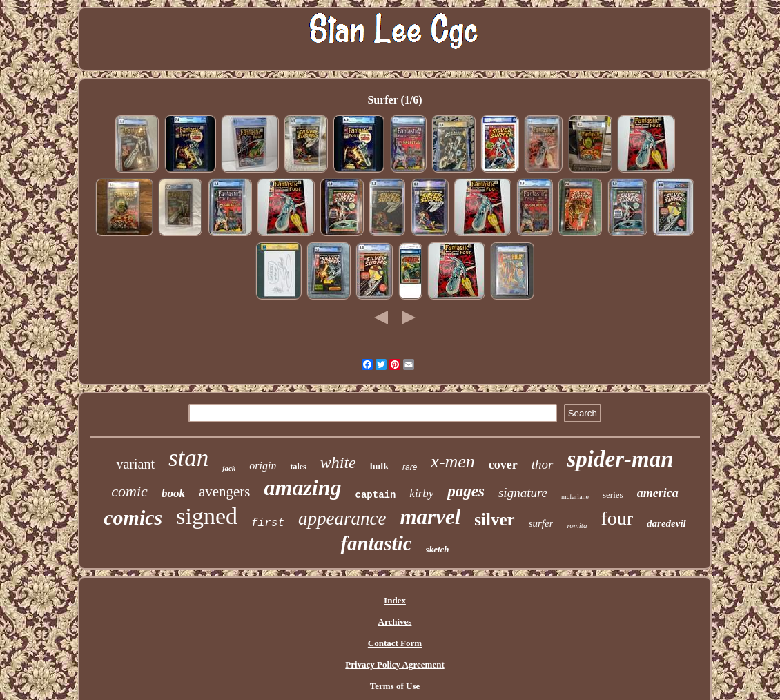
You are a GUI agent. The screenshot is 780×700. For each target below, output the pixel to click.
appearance (342, 518)
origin (263, 466)
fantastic (376, 543)
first (268, 523)
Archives (395, 622)
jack (229, 468)
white (338, 463)
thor (543, 464)
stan (188, 458)
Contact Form (395, 643)
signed (207, 516)
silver (494, 519)
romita (577, 525)
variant (135, 464)
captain (376, 495)
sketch (438, 549)
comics (133, 517)
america (658, 493)
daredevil (666, 523)
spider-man (621, 459)
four (617, 518)
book (173, 493)
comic (129, 491)
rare (410, 467)
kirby (421, 493)
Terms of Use (395, 686)
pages (466, 491)
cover (503, 465)
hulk (379, 466)
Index (395, 600)
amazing (303, 487)
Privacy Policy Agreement (394, 664)
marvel (431, 517)
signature (523, 493)
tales (298, 467)
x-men (453, 461)
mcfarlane (575, 497)
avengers (225, 492)
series (613, 495)
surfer (541, 523)
